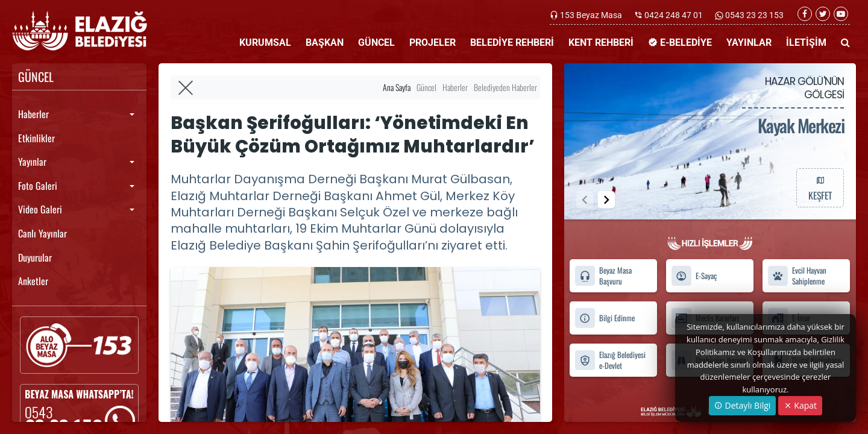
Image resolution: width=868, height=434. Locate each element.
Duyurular (35, 257)
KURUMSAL (265, 42)
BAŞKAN (325, 42)
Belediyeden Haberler (505, 87)
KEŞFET (820, 187)
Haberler (33, 114)
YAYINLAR (749, 42)
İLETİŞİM (806, 42)
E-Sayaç (694, 276)
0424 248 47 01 (674, 15)
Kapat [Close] (800, 405)
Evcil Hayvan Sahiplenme (797, 276)
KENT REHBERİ (601, 42)
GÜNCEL (376, 42)
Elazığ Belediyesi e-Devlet (610, 360)
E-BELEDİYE (680, 42)
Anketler (33, 281)
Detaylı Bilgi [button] (742, 405)
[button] (606, 200)
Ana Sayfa (397, 87)
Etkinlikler (36, 138)
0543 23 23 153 (753, 15)
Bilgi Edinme (605, 318)
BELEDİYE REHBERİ (512, 42)
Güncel (426, 87)
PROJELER (432, 42)
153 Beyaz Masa (591, 15)
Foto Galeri (38, 186)
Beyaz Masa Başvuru (603, 276)
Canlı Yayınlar (42, 233)
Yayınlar (32, 162)
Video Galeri (40, 209)
